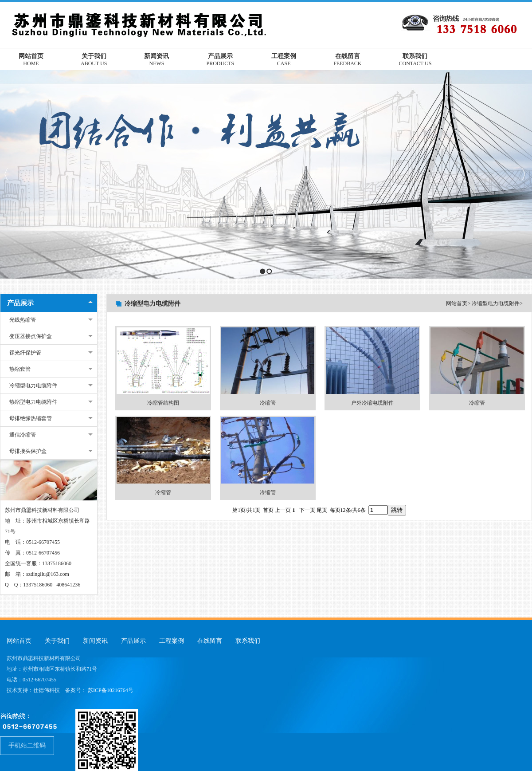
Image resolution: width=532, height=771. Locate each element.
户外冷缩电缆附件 (372, 403)
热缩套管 (20, 369)
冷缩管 (268, 403)
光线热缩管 (23, 320)
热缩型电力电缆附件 (33, 402)
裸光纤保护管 (25, 353)
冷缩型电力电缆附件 (33, 385)
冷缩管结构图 (163, 403)
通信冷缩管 (23, 435)
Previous (7, 174)
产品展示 (20, 303)
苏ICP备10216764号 (111, 690)
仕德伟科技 (47, 690)
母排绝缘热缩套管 (31, 418)
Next (523, 174)
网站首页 (457, 303)
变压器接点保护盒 (31, 336)
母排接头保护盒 (28, 451)
